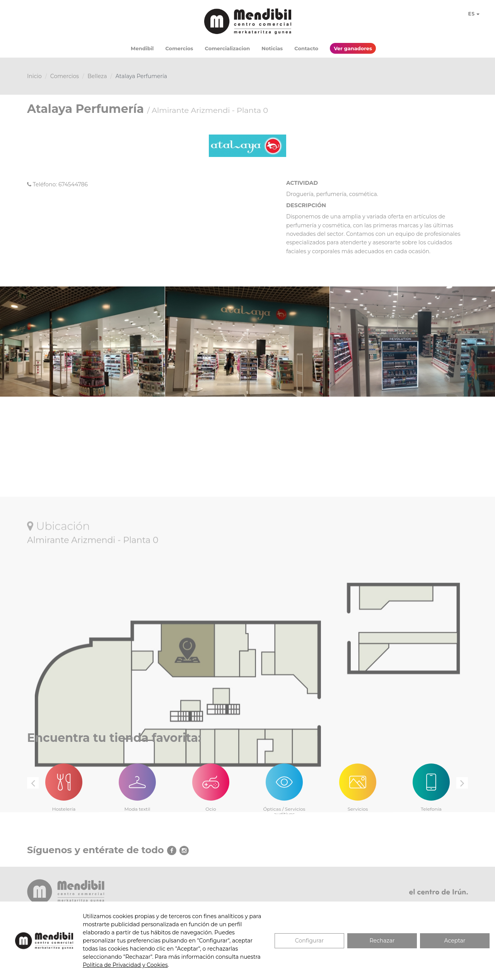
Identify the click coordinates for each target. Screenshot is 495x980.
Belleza (97, 76)
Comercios (179, 48)
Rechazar (382, 941)
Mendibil (142, 48)
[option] (64, 783)
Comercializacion (228, 48)
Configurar (309, 941)
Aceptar (455, 941)
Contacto (306, 48)
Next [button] (462, 783)
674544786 (73, 184)
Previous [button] (33, 783)
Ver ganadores (353, 48)
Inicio (34, 76)
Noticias (272, 48)
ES (474, 14)
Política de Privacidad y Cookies (125, 965)
